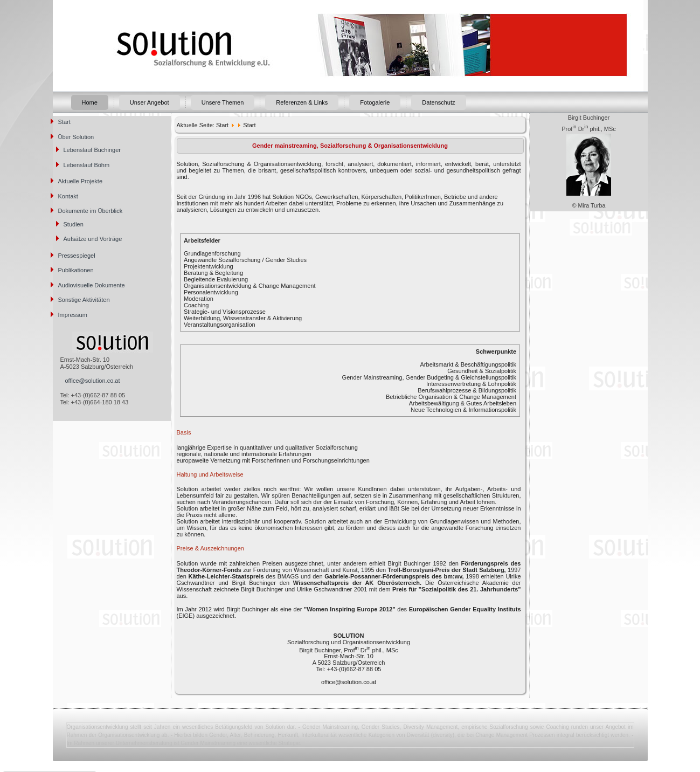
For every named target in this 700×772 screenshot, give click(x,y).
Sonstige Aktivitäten (84, 300)
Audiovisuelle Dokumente (92, 285)
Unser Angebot (150, 102)
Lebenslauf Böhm (87, 165)
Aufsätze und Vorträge (93, 239)
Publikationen (76, 270)
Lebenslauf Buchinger (92, 150)
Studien (74, 224)
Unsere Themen (223, 102)
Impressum (73, 315)
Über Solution (76, 137)
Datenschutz (438, 102)
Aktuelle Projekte (81, 181)
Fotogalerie (375, 102)
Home (90, 102)
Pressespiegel (77, 256)
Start (64, 122)
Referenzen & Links (302, 102)
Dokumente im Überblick (91, 211)
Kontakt (68, 196)
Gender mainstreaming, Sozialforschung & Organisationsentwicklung (350, 146)
